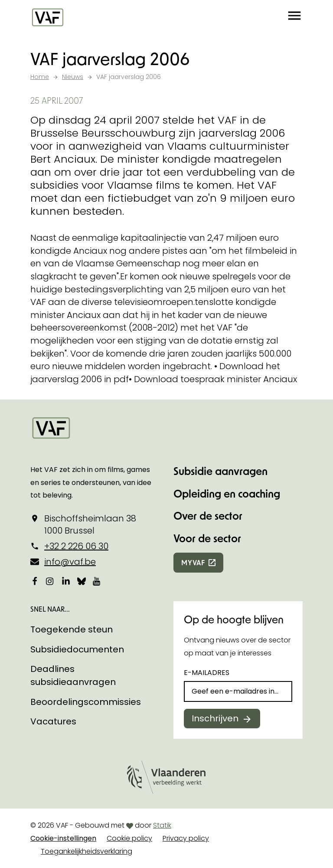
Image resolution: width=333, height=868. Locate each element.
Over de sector (208, 516)
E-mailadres (207, 673)
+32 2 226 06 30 (76, 546)
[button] (294, 17)
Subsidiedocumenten (77, 649)
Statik (162, 825)
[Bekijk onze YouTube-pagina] (97, 581)
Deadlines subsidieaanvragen (73, 675)
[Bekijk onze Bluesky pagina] (82, 581)
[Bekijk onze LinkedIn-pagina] (66, 581)
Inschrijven (215, 718)
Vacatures (53, 721)
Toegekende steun (72, 629)
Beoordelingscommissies (86, 702)
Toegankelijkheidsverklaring (87, 851)
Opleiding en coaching (227, 493)
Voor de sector (207, 538)
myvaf (193, 562)
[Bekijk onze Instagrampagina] (50, 581)
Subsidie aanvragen (220, 471)
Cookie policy (129, 838)
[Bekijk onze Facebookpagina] (35, 581)
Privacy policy (186, 838)
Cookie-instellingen (63, 838)
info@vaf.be (70, 562)
